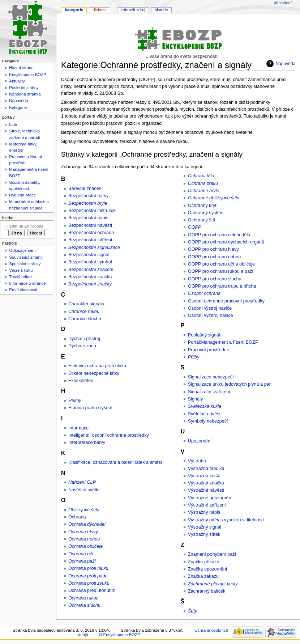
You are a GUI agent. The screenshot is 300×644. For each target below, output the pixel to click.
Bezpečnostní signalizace (94, 247)
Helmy (75, 401)
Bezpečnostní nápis (88, 218)
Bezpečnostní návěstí (90, 225)
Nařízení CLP (82, 482)
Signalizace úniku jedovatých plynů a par (229, 384)
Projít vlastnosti (23, 290)
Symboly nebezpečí (208, 421)
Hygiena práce (22, 195)
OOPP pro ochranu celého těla (219, 235)
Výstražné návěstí (206, 490)
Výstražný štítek (204, 534)
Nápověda (285, 64)
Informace (78, 428)
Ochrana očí (81, 554)
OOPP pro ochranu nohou (214, 257)
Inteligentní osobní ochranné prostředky (109, 435)
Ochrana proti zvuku (89, 583)
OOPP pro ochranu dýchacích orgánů (226, 242)
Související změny (26, 257)
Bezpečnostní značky (90, 284)
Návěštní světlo (84, 490)
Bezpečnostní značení (91, 270)
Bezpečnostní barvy (88, 196)
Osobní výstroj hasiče (210, 308)
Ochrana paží (82, 561)
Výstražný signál (205, 527)
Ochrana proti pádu (88, 576)
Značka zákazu (203, 576)
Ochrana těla (201, 176)
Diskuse (100, 10)
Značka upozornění (208, 569)
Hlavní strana (21, 68)
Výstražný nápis (204, 512)
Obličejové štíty (84, 510)
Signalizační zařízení (209, 392)
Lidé (13, 124)
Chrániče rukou (84, 312)
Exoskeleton (81, 381)
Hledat (8, 218)
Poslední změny (24, 88)
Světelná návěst (204, 414)
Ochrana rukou (83, 598)
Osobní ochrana (204, 293)
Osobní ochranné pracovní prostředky (226, 301)
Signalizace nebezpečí (211, 377)
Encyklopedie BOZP (28, 75)
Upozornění (200, 441)
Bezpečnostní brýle (88, 203)
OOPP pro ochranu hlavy (213, 249)
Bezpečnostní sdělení (90, 240)
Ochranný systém (206, 213)
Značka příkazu (204, 562)
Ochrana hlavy (83, 532)
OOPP (195, 227)
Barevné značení (85, 188)
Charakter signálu (86, 304)
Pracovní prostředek (209, 350)
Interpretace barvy (87, 442)
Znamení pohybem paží (212, 554)
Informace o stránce (27, 283)
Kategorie (74, 10)
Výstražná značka (206, 483)
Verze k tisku (21, 270)
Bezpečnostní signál (89, 255)
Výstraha (197, 461)
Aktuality (17, 81)
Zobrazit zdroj (133, 10)
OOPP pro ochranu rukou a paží (221, 271)
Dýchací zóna (82, 346)
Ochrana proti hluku (88, 568)
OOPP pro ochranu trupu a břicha (222, 286)
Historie (161, 10)
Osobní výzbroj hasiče (211, 315)
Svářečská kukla (205, 406)
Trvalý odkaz (21, 277)
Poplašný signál (204, 335)
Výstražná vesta (204, 476)
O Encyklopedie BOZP (119, 635)
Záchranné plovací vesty (213, 584)
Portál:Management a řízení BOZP (223, 342)
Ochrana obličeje (85, 546)
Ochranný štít (202, 220)
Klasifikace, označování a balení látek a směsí (115, 462)
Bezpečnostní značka (90, 277)
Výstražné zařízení (207, 505)
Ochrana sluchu (84, 605)
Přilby (194, 357)
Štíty (192, 611)
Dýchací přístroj (84, 339)
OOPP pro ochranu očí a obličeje (221, 264)
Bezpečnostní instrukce (92, 211)
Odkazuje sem (22, 250)
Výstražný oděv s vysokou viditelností (226, 520)
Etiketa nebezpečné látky (94, 373)
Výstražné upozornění (210, 498)
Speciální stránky (25, 264)
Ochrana (77, 517)
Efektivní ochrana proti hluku (97, 366)
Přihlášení (283, 3)
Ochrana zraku (203, 183)
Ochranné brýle (204, 191)
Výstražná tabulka (206, 469)
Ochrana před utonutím (92, 590)
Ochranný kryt (202, 206)
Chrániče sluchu (85, 319)
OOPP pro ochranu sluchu (215, 279)
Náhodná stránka (25, 94)
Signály (196, 399)
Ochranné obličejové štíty (214, 198)
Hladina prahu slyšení (90, 408)
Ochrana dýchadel (87, 524)
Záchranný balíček (207, 591)
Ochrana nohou (84, 539)
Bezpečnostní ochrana (91, 233)
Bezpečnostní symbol (90, 262)
